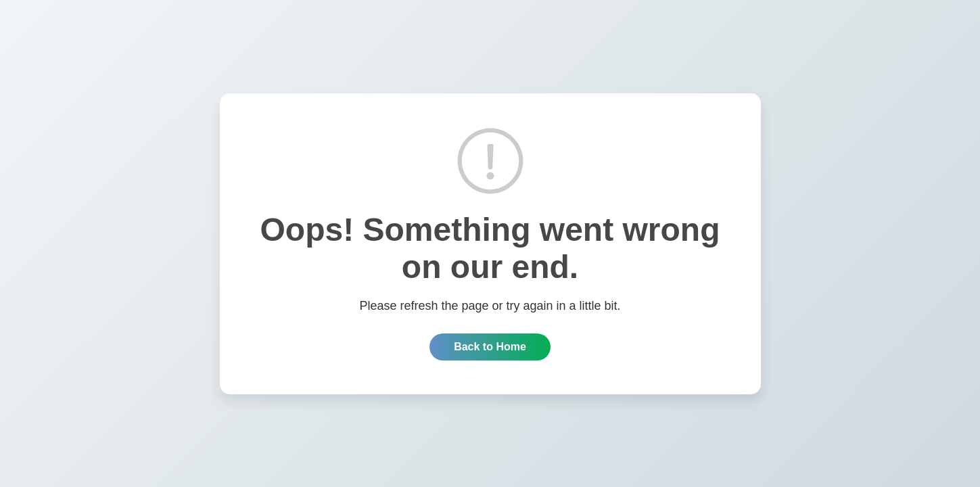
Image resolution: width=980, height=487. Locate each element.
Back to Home (490, 347)
